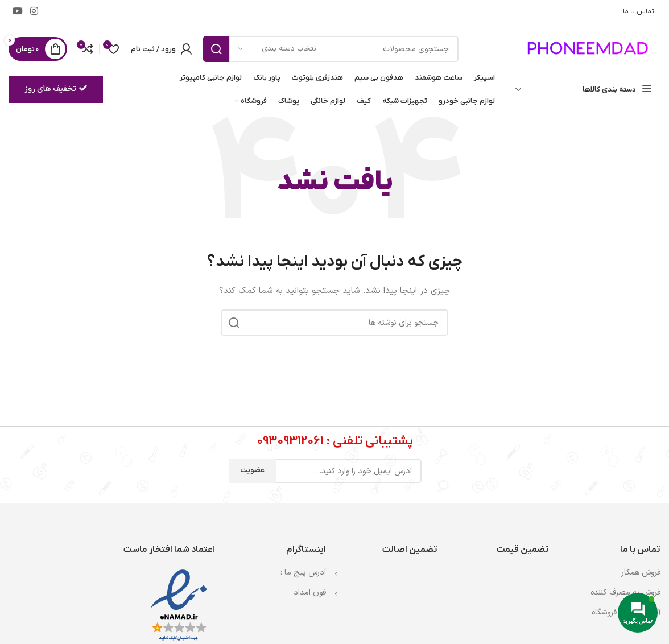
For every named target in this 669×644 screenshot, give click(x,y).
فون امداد (310, 593)
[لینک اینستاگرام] (34, 11)
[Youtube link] (17, 11)
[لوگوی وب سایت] (589, 49)
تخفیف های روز (56, 89)
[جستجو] (331, 49)
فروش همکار (641, 573)
